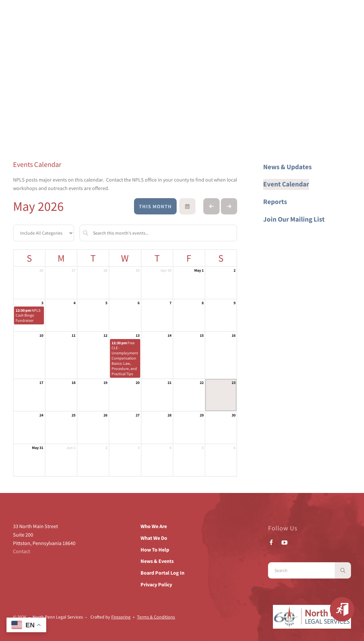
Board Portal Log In (162, 573)
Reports (275, 202)
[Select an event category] (44, 233)
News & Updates (287, 167)
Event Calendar (286, 184)
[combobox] (301, 570)
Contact (21, 551)
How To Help (155, 550)
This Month (155, 206)
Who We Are (154, 526)
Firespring (121, 617)
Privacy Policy (156, 584)
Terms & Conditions (156, 617)
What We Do (154, 538)
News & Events (157, 561)
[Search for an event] (158, 233)
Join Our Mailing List (294, 219)
